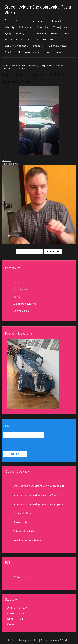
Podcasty (33, 39)
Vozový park (60, 27)
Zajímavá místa (58, 46)
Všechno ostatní (13, 39)
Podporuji (39, 46)
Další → (6, 160)
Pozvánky (48, 39)
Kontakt (57, 21)
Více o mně (22, 21)
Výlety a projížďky (14, 33)
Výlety (17, 297)
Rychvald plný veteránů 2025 (49, 66)
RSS (36, 640)
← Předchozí (9, 157)
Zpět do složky (10, 164)
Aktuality (9, 27)
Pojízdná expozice (61, 33)
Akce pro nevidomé (29, 52)
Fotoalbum (26, 27)
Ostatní (18, 282)
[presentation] (26, 445)
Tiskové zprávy (53, 52)
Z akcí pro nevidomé (25, 304)
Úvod (7, 21)
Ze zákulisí (42, 27)
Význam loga (40, 21)
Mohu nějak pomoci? (16, 46)
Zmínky (9, 52)
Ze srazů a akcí (37, 33)
